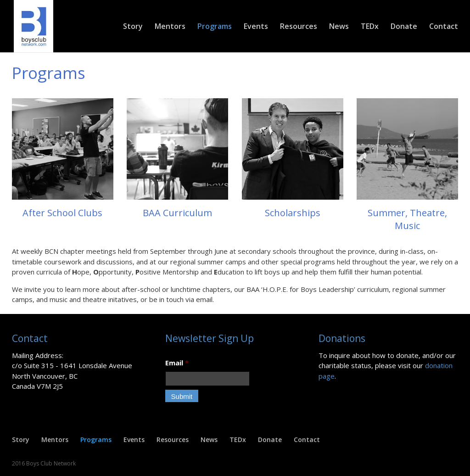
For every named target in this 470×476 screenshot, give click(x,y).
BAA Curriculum (177, 213)
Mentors (170, 27)
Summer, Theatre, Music (407, 219)
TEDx (370, 27)
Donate (404, 27)
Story (133, 27)
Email (177, 363)
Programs (215, 27)
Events (256, 27)
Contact (444, 27)
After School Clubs (62, 213)
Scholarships (293, 213)
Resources (299, 27)
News (339, 27)
